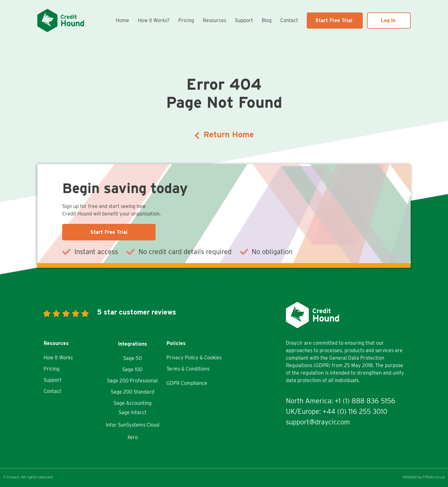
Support (244, 20)
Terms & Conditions (188, 369)
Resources (215, 20)
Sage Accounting (133, 403)
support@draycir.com (318, 422)
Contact (289, 20)
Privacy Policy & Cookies (194, 358)
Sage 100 (132, 369)
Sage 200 (121, 392)
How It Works (58, 358)
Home (122, 20)
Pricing (186, 20)
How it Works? (154, 20)
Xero (133, 437)
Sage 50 (133, 358)
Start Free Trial (334, 20)
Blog (267, 20)
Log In (388, 20)
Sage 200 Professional (132, 381)
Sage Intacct (133, 412)
